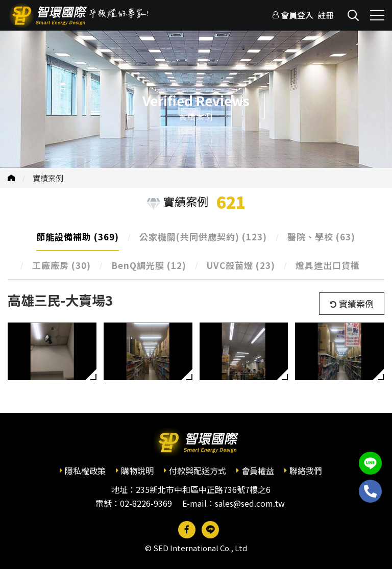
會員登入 (297, 15)
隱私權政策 (85, 471)
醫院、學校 (321, 237)
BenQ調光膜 (149, 265)
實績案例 (48, 178)
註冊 (326, 15)
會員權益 (258, 471)
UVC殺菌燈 (241, 265)
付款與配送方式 (198, 471)
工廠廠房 (62, 265)
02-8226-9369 (146, 503)
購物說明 (137, 471)
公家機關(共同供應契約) (203, 237)
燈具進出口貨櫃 (328, 265)
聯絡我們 (306, 471)
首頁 (11, 178)
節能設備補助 (78, 237)
